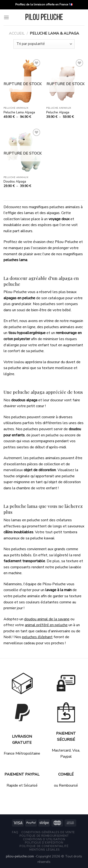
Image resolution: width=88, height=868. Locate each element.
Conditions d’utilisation (44, 839)
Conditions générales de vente (48, 832)
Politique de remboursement (44, 836)
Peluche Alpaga (58, 112)
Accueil (17, 33)
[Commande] (44, 44)
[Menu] (6, 17)
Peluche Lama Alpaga (19, 112)
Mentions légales (45, 850)
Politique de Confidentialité (44, 846)
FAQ (15, 832)
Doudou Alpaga (15, 182)
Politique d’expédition (44, 843)
